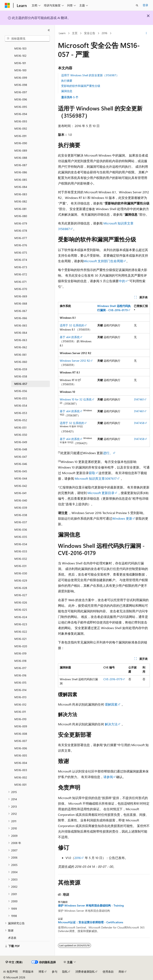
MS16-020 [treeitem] (21, 646)
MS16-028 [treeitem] (21, 588)
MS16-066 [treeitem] (21, 318)
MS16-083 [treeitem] (21, 194)
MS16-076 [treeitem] (21, 245)
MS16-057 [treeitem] (21, 384)
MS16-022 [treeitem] (21, 632)
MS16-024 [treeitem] (21, 617)
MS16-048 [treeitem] (21, 449)
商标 (121, 972)
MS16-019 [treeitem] (20, 653)
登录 (145, 5)
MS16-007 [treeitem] (21, 741)
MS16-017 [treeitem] (20, 668)
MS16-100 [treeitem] (20, 70)
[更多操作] (146, 33)
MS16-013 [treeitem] (20, 697)
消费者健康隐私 (85, 972)
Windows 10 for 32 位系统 (76, 399)
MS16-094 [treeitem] (21, 114)
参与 (55, 972)
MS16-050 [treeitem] (21, 435)
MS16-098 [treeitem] (21, 85)
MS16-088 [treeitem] (21, 158)
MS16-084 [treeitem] (21, 187)
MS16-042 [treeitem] (21, 486)
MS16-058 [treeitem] (21, 376)
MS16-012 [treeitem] (20, 704)
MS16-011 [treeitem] (20, 712)
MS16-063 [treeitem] (21, 340)
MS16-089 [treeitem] (21, 150)
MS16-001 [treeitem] (20, 785)
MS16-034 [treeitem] (21, 544)
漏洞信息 (67, 91)
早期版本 (28, 972)
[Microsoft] (7, 5)
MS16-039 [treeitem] (21, 508)
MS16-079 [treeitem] (21, 223)
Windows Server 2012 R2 (75, 361)
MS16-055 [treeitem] (21, 398)
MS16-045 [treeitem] (21, 471)
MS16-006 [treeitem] (21, 748)
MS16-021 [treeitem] (20, 639)
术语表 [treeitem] (12, 938)
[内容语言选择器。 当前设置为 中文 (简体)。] (14, 962)
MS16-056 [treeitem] (21, 391)
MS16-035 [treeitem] (21, 537)
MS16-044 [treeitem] (21, 478)
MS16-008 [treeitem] (21, 734)
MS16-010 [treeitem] (20, 719)
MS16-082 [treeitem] (21, 201)
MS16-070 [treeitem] (21, 289)
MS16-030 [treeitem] (21, 573)
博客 (41, 972)
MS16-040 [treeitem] (21, 500)
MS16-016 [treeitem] (20, 675)
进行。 (108, 453)
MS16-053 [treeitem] (21, 413)
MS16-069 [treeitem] (21, 296)
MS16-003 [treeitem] (21, 770)
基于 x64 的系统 (70, 337)
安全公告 (90, 33)
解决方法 (111, 724)
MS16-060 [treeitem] (21, 362)
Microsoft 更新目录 (101, 493)
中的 (122, 281)
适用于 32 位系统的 (72, 325)
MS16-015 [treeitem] (20, 683)
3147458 (139, 423)
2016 (104, 33)
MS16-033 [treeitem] (21, 551)
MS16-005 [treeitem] (21, 755)
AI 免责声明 (10, 972)
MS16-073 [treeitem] (21, 267)
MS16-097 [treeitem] (21, 92)
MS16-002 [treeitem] (21, 777)
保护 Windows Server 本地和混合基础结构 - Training (91, 906)
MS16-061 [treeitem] (20, 355)
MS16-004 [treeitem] (21, 763)
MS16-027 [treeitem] (21, 595)
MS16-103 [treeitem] (20, 48)
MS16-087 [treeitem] (21, 165)
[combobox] (27, 39)
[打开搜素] (137, 5)
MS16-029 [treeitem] (21, 580)
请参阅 (108, 777)
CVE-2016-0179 (113, 679)
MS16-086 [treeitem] (21, 172)
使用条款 (108, 972)
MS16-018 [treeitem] (20, 661)
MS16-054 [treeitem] (21, 406)
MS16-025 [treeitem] (21, 610)
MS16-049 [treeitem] (21, 442)
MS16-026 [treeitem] (21, 602)
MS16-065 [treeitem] (21, 325)
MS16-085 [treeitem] (21, 180)
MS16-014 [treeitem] (20, 690)
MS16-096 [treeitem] (21, 99)
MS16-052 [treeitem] (21, 420)
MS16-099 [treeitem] (21, 78)
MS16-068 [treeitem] (21, 303)
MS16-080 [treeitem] (21, 216)
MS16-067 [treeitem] (21, 311)
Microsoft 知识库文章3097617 (96, 478)
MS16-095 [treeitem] (21, 107)
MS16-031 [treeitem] (20, 566)
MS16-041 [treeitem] (20, 493)
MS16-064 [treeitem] (21, 333)
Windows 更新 (122, 518)
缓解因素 (111, 704)
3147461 (139, 399)
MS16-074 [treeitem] (21, 260)
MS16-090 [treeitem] (21, 143)
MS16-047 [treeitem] (21, 457)
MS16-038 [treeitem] (21, 515)
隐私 (65, 972)
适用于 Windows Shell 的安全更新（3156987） (90, 75)
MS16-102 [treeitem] (20, 56)
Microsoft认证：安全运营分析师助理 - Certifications (91, 922)
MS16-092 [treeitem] (21, 129)
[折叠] (49, 30)
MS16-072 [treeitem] (21, 274)
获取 (92, 473)
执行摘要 (67, 81)
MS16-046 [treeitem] (21, 464)
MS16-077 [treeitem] (21, 238)
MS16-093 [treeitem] (21, 121)
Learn (62, 33)
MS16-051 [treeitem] (20, 427)
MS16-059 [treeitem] (21, 369)
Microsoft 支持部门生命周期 (103, 261)
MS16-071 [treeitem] (20, 282)
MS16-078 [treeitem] (21, 231)
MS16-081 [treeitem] (20, 209)
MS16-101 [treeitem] (20, 63)
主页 (75, 33)
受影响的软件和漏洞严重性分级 (81, 86)
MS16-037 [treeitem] (21, 522)
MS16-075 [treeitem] (21, 253)
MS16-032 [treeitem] (21, 559)
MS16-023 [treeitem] (21, 624)
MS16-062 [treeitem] (21, 347)
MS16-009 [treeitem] (21, 726)
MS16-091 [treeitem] (20, 136)
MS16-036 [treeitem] (21, 530)
